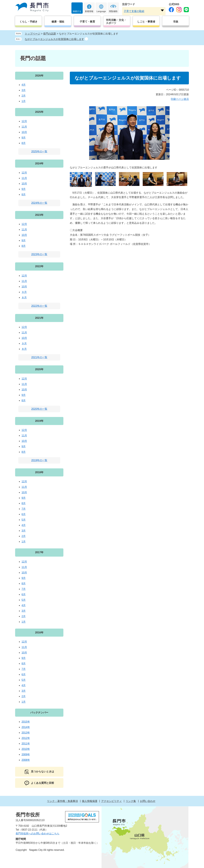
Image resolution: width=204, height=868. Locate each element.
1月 (24, 101)
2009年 (26, 754)
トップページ (32, 34)
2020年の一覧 (39, 409)
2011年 (26, 744)
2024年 (39, 163)
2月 (24, 96)
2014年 (26, 727)
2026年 (39, 76)
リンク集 (131, 801)
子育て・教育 (87, 22)
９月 (24, 292)
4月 (24, 85)
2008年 (26, 760)
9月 (24, 138)
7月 (24, 509)
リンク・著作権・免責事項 (62, 801)
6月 (24, 514)
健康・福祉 (58, 22)
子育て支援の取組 (134, 11)
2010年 (26, 749)
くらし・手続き (28, 22)
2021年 (39, 318)
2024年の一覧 (39, 203)
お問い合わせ (148, 801)
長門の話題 (50, 34)
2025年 (39, 112)
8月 (24, 143)
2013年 (26, 733)
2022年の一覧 (39, 306)
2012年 (26, 738)
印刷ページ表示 (180, 99)
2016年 (39, 633)
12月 (24, 121)
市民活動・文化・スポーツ (116, 22)
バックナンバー (39, 713)
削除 (86, 39)
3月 (24, 90)
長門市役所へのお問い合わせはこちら (37, 834)
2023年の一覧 (39, 254)
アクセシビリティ (111, 801)
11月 (24, 127)
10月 (24, 132)
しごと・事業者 (146, 22)
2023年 (39, 215)
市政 (176, 22)
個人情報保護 (90, 801)
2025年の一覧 (39, 151)
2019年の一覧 (39, 460)
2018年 (39, 472)
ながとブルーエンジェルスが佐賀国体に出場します (54, 39)
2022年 (39, 266)
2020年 (39, 369)
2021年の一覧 (39, 357)
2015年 (26, 722)
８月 (24, 298)
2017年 (39, 552)
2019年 (39, 421)
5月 (24, 520)
